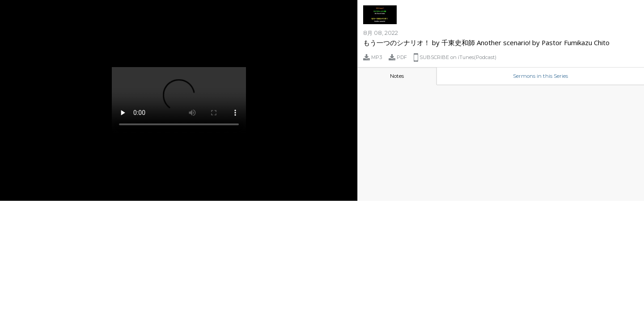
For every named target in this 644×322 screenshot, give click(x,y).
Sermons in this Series (540, 76)
